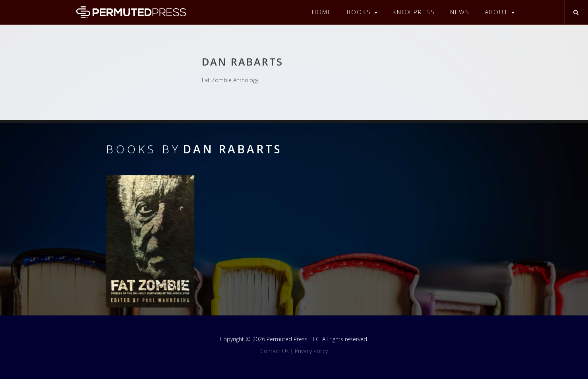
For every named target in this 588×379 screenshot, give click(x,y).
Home (322, 12)
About (500, 12)
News (460, 12)
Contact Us (275, 351)
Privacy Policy (311, 351)
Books (362, 12)
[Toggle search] (576, 12)
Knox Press (414, 12)
